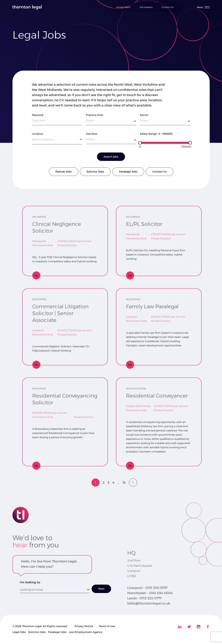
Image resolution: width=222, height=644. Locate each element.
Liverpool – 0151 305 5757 (147, 596)
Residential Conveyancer (157, 394)
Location (38, 136)
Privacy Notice (84, 626)
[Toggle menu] (203, 7)
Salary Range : (149, 136)
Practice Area (94, 117)
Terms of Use (107, 626)
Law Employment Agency (86, 632)
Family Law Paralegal (152, 304)
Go (36, 276)
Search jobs (111, 158)
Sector (144, 117)
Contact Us (168, 7)
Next (101, 589)
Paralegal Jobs (128, 173)
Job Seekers (146, 7)
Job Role (92, 136)
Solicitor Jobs (95, 173)
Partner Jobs (64, 173)
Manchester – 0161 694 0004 (150, 601)
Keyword (38, 117)
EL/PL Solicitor (144, 222)
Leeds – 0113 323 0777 (144, 606)
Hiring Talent (123, 7)
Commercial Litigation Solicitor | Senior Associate (60, 311)
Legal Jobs (19, 632)
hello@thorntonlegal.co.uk (149, 612)
